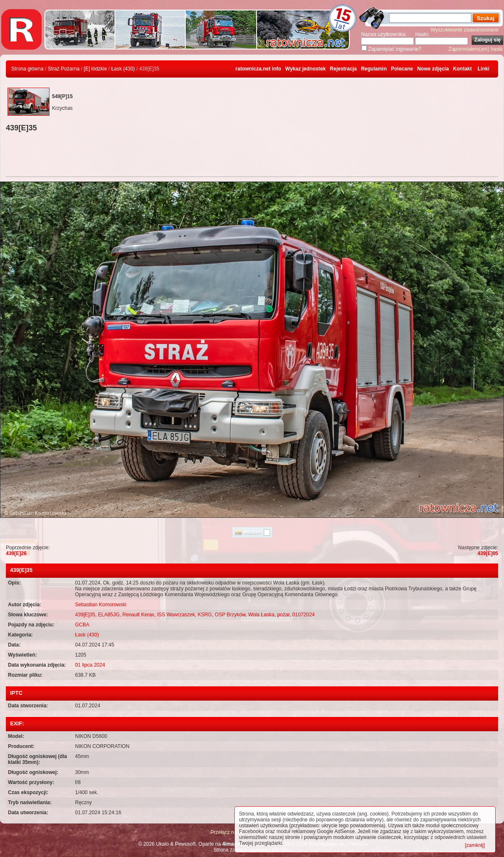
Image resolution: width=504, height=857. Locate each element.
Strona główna (27, 69)
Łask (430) (123, 69)
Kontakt (462, 69)
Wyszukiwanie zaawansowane (465, 30)
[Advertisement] (252, 156)
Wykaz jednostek (305, 69)
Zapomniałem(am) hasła (476, 49)
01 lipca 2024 (90, 665)
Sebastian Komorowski (101, 605)
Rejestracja (343, 69)
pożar (283, 615)
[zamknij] (475, 845)
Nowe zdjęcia (433, 69)
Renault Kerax (138, 615)
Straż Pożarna (64, 69)
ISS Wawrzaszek (176, 615)
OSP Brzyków (230, 615)
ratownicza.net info (258, 69)
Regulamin (374, 69)
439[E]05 (488, 553)
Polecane (402, 69)
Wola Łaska (261, 615)
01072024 (303, 615)
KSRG (205, 615)
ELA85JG (109, 615)
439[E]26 (16, 553)
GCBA (82, 625)
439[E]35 (85, 615)
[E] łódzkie (95, 69)
